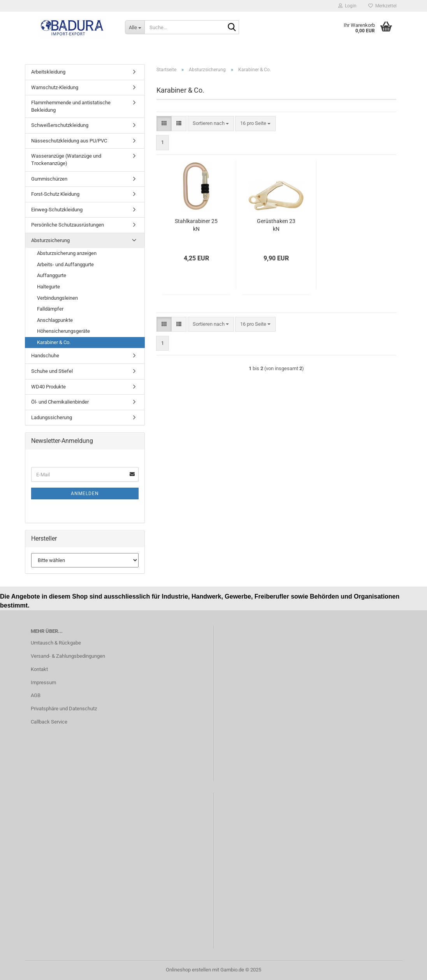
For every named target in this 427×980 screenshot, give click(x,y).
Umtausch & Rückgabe (56, 643)
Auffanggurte (52, 275)
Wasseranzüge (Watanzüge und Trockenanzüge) (66, 160)
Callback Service (49, 722)
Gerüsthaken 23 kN (276, 225)
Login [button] (347, 6)
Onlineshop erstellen (188, 970)
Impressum (43, 682)
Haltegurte (48, 287)
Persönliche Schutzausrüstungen (68, 225)
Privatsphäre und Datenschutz (64, 709)
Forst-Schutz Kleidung (55, 194)
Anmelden (85, 494)
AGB (36, 695)
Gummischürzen (49, 179)
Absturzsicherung (50, 240)
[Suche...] (135, 27)
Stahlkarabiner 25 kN (196, 225)
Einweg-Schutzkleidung (57, 210)
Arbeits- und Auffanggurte (65, 264)
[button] (164, 124)
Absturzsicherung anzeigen (67, 253)
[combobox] (211, 124)
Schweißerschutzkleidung (60, 125)
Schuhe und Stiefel (52, 371)
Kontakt (39, 669)
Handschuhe (45, 356)
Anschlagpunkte (55, 320)
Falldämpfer (50, 309)
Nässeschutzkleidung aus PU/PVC (69, 141)
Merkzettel (382, 6)
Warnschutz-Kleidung (55, 87)
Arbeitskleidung (48, 72)
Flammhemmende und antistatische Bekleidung (71, 106)
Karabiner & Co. (54, 342)
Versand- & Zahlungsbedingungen (68, 656)
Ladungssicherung (52, 417)
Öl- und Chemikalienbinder (60, 402)
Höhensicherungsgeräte (63, 331)
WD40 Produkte (48, 387)
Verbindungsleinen (57, 298)
